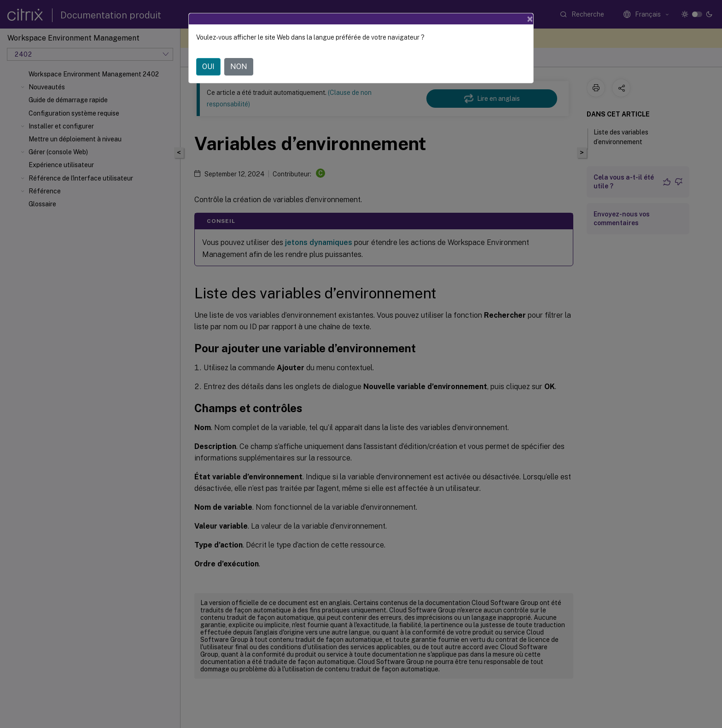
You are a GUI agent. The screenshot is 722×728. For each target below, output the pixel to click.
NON (239, 67)
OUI (208, 67)
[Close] (530, 19)
